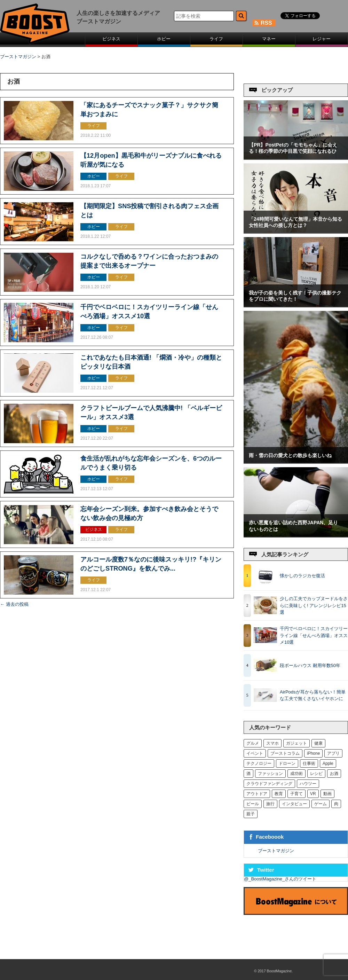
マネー (269, 39)
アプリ (333, 753)
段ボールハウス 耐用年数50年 (310, 665)
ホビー (164, 39)
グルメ (253, 743)
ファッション (270, 774)
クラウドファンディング (269, 784)
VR (313, 794)
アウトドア (257, 794)
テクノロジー (259, 763)
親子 (251, 814)
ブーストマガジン (276, 851)
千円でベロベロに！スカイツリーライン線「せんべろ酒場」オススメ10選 (314, 635)
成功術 (296, 774)
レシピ (316, 774)
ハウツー (308, 784)
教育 (279, 794)
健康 (318, 743)
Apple (328, 763)
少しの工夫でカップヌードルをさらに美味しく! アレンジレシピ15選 (314, 605)
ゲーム (321, 804)
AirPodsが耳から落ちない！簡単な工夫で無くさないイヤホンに (314, 695)
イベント (255, 753)
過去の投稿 (14, 604)
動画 (327, 794)
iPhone (313, 753)
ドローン (287, 763)
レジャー (322, 39)
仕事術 (309, 763)
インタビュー (294, 804)
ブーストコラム (285, 753)
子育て (296, 794)
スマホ (272, 743)
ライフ (216, 39)
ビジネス (111, 39)
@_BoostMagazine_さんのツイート (280, 879)
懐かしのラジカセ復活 (302, 576)
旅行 (270, 804)
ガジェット (296, 743)
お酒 (334, 774)
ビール (253, 804)
